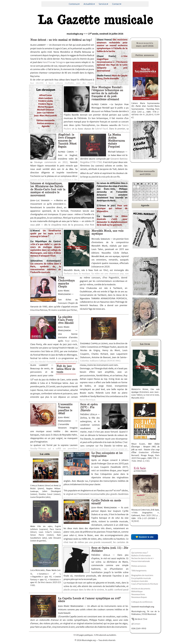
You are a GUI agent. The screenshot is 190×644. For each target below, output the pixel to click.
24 (149, 196)
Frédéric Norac (46, 104)
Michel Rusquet (46, 107)
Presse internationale (141, 561)
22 (142, 196)
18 (152, 193)
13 (134, 193)
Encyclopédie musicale (141, 578)
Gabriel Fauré (101, 129)
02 (145, 187)
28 (138, 199)
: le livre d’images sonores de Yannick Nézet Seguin (67, 140)
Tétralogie (38, 162)
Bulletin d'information (141, 556)
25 (152, 196)
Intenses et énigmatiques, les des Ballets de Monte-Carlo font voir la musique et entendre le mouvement (48, 189)
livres (145, 344)
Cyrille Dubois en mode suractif (106, 502)
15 (142, 193)
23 (145, 196)
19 (156, 193)
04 (152, 187)
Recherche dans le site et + (143, 558)
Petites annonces (46, 123)
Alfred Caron (46, 95)
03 (149, 187)
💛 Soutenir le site (144, 537)
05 (156, 187)
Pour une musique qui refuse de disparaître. (112, 208)
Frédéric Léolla (46, 101)
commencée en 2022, (55, 162)
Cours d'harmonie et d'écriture (145, 584)
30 (145, 199)
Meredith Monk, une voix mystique (107, 232)
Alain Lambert (46, 98)
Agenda (46, 126)
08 (142, 190)
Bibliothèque (137, 591)
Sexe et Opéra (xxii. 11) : (110, 549)
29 (142, 199)
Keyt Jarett (71, 341)
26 (156, 196)
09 (145, 190)
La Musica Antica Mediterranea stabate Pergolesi (116, 140)
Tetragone (60, 62)
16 (145, 193)
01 (142, 187)
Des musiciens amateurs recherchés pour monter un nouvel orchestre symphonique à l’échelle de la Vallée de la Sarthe (112, 45)
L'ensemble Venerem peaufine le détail (65, 409)
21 (138, 196)
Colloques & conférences (142, 602)
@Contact (136, 624)
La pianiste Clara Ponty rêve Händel (66, 320)
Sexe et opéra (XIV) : (89, 407)
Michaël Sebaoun (46, 110)
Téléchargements (139, 571)
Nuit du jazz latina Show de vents (66, 369)
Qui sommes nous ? (140, 553)
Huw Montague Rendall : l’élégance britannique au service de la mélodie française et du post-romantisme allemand (107, 93)
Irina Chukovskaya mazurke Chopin (66, 282)
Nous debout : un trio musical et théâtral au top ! (61, 40)
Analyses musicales (140, 581)
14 (138, 193)
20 (134, 196)
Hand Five (48, 62)
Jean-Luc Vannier (46, 113)
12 (156, 190)
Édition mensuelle (46, 120)
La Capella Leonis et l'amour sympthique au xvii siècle (89, 599)
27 (134, 199)
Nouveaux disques (139, 597)
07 (138, 190)
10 (149, 190)
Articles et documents (141, 589)
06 (134, 190)
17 (149, 193)
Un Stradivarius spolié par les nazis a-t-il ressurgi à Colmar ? (46, 233)
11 (152, 190)
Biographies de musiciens (142, 575)
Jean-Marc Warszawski (46, 116)
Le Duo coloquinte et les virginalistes (107, 454)
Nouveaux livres (138, 594)
